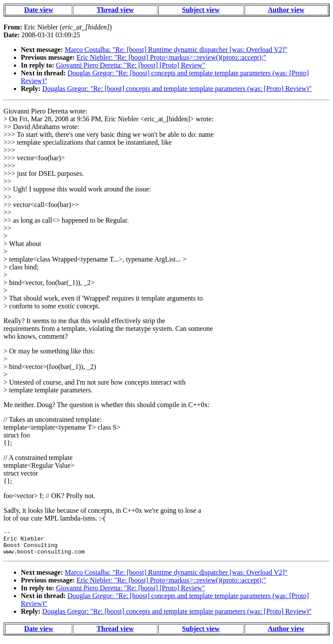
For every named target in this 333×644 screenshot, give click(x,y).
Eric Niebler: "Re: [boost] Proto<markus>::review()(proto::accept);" (171, 57)
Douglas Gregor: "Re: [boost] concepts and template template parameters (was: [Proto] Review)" (177, 89)
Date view (39, 10)
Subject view (201, 10)
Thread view (115, 10)
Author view (286, 10)
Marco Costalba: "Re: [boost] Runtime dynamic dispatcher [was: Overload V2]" (176, 50)
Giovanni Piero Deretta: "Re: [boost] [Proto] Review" (131, 65)
